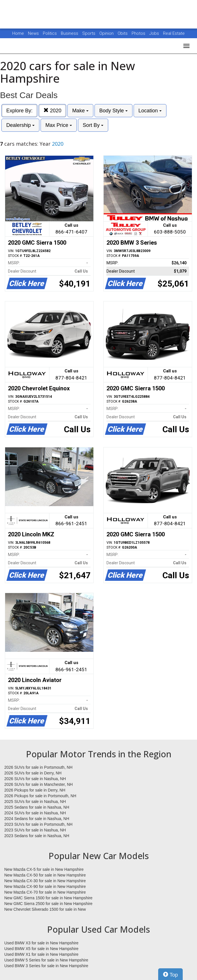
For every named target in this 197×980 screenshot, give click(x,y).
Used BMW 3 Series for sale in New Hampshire (46, 966)
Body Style (113, 111)
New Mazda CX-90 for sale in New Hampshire (45, 886)
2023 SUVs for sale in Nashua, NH (35, 830)
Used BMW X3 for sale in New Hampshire (41, 943)
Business (70, 33)
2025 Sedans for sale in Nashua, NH (37, 807)
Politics (50, 33)
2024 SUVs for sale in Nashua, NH (35, 813)
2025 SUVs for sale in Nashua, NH (35, 802)
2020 (52, 110)
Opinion (107, 33)
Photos (139, 33)
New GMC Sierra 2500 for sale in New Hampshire (48, 904)
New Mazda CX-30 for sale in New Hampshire (45, 881)
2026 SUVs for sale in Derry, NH (33, 773)
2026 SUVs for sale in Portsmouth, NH (38, 767)
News (33, 33)
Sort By (93, 125)
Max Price (59, 125)
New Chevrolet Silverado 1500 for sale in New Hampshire (45, 910)
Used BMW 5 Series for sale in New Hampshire (46, 960)
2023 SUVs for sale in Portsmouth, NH (38, 824)
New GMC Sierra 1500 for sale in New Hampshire (48, 898)
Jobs (155, 33)
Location (150, 111)
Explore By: (19, 111)
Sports (89, 33)
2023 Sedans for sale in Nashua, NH (37, 836)
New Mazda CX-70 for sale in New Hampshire (45, 892)
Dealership (20, 125)
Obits (123, 33)
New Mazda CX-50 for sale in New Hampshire (45, 875)
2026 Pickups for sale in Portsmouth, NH (40, 796)
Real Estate (174, 33)
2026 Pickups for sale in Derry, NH (35, 790)
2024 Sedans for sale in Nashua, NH (37, 819)
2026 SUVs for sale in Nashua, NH (35, 779)
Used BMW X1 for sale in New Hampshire (41, 954)
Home (18, 33)
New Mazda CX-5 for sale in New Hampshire (44, 869)
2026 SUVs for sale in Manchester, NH (39, 784)
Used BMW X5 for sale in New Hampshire (41, 949)
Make (80, 111)
